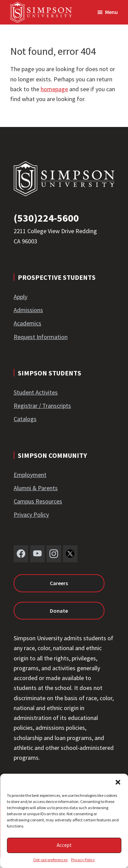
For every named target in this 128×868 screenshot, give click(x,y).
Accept (64, 845)
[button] (118, 782)
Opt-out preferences (50, 860)
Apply (20, 297)
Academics (27, 323)
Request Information (41, 337)
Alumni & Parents (36, 488)
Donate (59, 611)
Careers (59, 583)
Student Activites (36, 392)
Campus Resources (38, 501)
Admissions (28, 310)
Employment (30, 475)
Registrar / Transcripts (42, 406)
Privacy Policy (83, 860)
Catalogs (25, 419)
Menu (111, 12)
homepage (54, 89)
